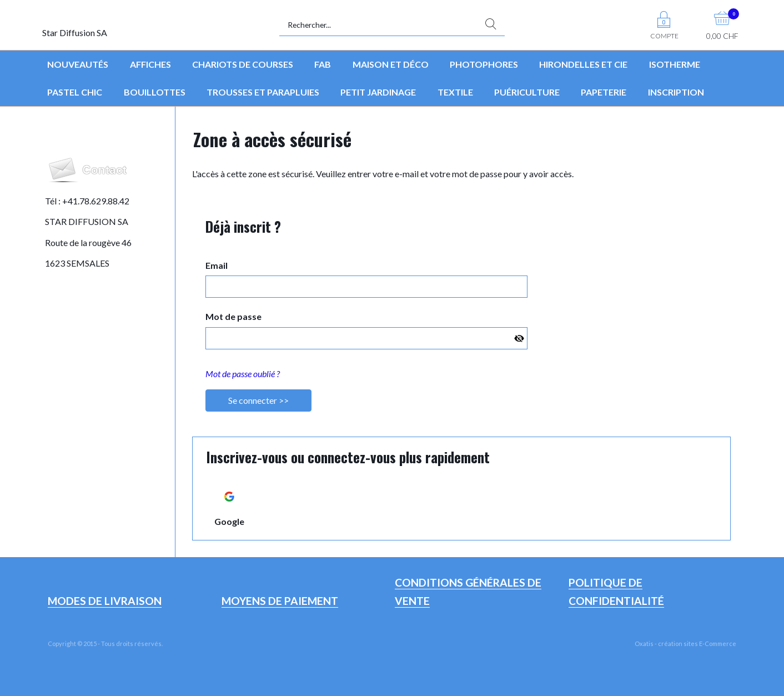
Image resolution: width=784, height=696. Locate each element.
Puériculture (527, 92)
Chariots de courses (243, 64)
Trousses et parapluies (263, 92)
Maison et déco (391, 64)
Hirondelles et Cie (583, 64)
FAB (323, 64)
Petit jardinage (378, 92)
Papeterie (604, 92)
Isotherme (675, 64)
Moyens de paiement (280, 601)
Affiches (150, 64)
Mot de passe (233, 316)
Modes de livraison (105, 601)
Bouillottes (155, 92)
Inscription (676, 92)
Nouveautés (78, 64)
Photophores (484, 64)
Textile (455, 92)
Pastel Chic (75, 92)
